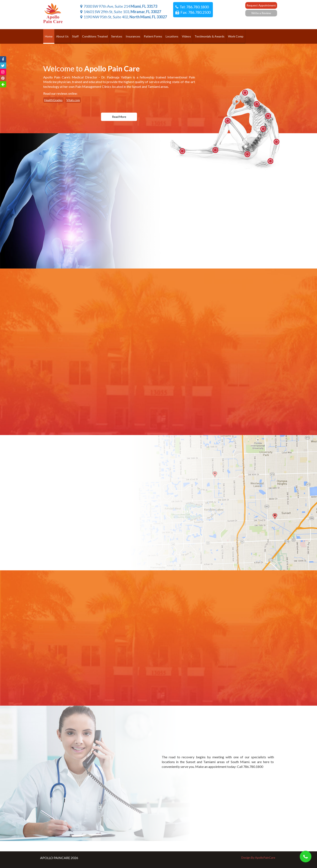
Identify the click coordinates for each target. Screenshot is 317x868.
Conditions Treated (95, 36)
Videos (186, 36)
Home (49, 36)
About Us (62, 36)
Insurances (133, 36)
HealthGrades (53, 100)
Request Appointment (261, 5)
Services (117, 36)
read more (119, 117)
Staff (75, 36)
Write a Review (261, 13)
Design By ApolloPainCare (258, 857)
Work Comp (236, 36)
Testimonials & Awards (210, 36)
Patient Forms (153, 36)
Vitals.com (73, 100)
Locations (172, 36)
